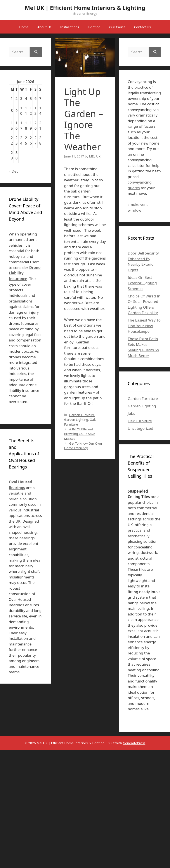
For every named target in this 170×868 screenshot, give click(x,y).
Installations (69, 27)
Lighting (94, 27)
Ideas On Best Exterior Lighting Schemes (142, 283)
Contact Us (142, 27)
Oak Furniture (140, 421)
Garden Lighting (76, 420)
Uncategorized (141, 428)
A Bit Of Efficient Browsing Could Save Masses (80, 434)
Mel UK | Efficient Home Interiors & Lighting (85, 8)
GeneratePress (134, 743)
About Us (44, 27)
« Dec (13, 171)
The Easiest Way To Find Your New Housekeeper (144, 326)
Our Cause (117, 27)
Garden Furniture (82, 415)
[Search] (36, 52)
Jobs (132, 413)
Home (24, 27)
